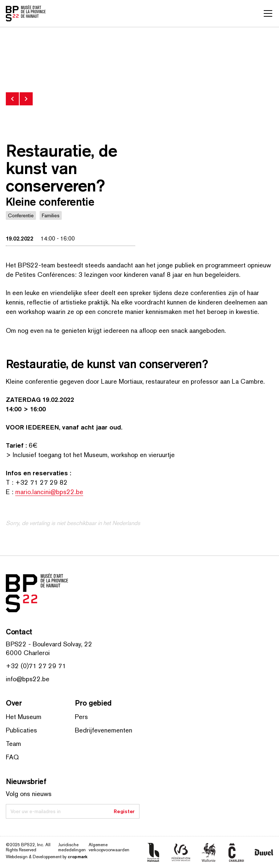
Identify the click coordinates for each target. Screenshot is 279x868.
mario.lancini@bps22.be (49, 492)
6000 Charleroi (28, 653)
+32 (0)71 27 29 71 (36, 666)
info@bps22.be (28, 679)
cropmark (78, 857)
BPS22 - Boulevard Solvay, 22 (49, 644)
